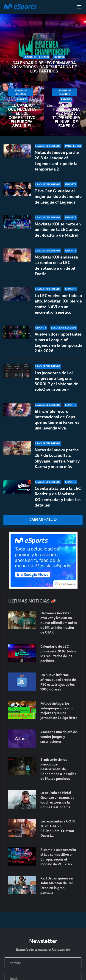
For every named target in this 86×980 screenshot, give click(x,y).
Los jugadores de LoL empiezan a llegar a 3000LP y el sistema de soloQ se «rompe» (56, 387)
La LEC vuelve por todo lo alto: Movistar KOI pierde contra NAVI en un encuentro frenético (58, 304)
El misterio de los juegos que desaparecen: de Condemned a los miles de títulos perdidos (58, 769)
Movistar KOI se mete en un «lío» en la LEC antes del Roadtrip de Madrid (58, 230)
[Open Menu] (79, 7)
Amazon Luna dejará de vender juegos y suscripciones (59, 737)
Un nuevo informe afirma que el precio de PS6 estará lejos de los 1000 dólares (58, 682)
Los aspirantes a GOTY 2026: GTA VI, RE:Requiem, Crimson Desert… (58, 828)
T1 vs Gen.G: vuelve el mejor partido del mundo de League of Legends (58, 197)
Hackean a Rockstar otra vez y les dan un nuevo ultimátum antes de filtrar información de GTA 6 (59, 623)
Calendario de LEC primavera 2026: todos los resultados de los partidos (44, 67)
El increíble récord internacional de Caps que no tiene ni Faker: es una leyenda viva (57, 422)
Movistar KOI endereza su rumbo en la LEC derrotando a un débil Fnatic (56, 265)
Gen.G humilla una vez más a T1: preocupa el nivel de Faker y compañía (66, 116)
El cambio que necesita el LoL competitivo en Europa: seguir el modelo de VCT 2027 (22, 116)
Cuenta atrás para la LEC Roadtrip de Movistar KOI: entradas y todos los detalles (58, 497)
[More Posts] (43, 520)
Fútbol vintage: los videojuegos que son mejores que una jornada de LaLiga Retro (59, 711)
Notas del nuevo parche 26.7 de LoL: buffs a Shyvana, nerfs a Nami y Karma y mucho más (57, 463)
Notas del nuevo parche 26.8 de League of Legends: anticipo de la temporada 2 (57, 161)
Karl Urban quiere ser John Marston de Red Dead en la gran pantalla (57, 885)
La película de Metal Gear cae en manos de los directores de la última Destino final (57, 800)
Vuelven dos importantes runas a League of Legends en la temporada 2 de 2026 (58, 344)
